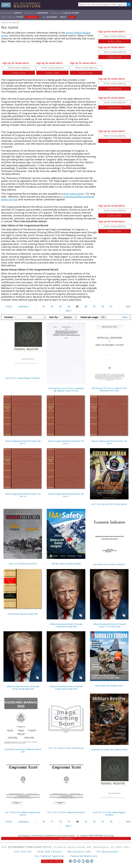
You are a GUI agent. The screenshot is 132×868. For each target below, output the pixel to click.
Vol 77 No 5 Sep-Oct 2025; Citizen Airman (66, 748)
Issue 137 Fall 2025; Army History (23, 564)
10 (43, 822)
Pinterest (87, 861)
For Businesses (107, 851)
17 (103, 822)
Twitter (75, 861)
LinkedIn (92, 861)
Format (9, 317)
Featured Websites (84, 856)
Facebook (71, 861)
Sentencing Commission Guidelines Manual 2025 (23, 750)
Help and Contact (50, 851)
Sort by (54, 317)
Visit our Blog (52, 861)
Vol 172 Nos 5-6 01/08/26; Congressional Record (23, 814)
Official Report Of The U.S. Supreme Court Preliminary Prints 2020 (109, 389)
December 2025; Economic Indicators (109, 564)
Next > (126, 317)
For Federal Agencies (50, 856)
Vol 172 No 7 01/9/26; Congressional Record (66, 812)
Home (4, 22)
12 (60, 822)
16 (94, 822)
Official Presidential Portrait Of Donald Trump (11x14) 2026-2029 (109, 625)
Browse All (12, 13)
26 (69, 306)
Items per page (90, 317)
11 (52, 822)
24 (52, 306)
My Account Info (79, 851)
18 (111, 822)
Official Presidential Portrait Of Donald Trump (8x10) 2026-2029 (66, 625)
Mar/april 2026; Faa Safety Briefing (66, 564)
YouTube (83, 861)
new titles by (21, 17)
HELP (63, 17)
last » (69, 311)
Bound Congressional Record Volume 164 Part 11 (66, 495)
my (50, 17)
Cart (72, 17)
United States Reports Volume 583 (23, 614)
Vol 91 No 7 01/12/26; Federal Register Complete (109, 814)
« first (9, 306)
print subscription (74, 194)
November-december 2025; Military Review (109, 750)
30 (103, 306)
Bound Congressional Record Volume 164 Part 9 (109, 442)
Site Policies (23, 851)
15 (86, 822)
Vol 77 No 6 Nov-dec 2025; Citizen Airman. (109, 504)
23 (43, 306)
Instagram (79, 861)
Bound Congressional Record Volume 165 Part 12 (23, 442)
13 (69, 822)
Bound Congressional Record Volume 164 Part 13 (66, 442)
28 (86, 306)
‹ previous (23, 306)
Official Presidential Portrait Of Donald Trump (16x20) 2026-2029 (23, 688)
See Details (66, 838)
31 (111, 306)
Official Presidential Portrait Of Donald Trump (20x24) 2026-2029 (66, 688)
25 (60, 306)
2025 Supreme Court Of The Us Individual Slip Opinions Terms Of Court (66, 389)
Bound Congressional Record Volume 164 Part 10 (23, 495)
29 (94, 306)
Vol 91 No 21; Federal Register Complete (23, 378)
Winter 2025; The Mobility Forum (109, 686)
